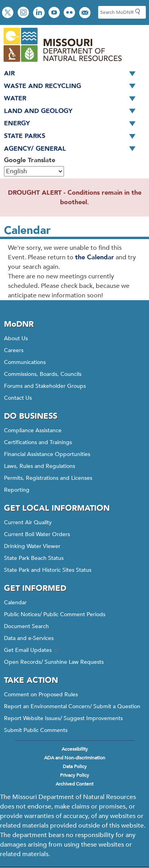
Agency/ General (73, 149)
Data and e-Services (29, 638)
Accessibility (75, 749)
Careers (14, 350)
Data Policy (75, 766)
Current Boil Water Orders (37, 534)
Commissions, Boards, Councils (43, 374)
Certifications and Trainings (38, 442)
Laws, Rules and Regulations (40, 466)
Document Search (26, 626)
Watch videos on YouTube (55, 13)
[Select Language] (34, 171)
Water (73, 99)
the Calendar (95, 257)
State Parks (73, 136)
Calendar (15, 603)
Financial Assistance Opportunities (47, 454)
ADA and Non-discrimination (75, 758)
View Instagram (24, 13)
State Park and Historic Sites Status (48, 570)
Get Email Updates (32, 650)
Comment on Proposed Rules (41, 695)
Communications (25, 362)
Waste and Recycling (73, 86)
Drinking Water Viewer (32, 546)
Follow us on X (9, 13)
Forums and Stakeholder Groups (45, 386)
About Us (16, 338)
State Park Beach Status (34, 558)
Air (73, 74)
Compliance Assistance (33, 430)
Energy (73, 124)
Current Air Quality (28, 522)
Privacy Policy (74, 775)
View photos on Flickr (70, 13)
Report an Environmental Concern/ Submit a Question (72, 706)
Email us (86, 13)
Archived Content (74, 784)
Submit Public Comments (36, 730)
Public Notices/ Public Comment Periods (55, 614)
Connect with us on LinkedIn (40, 13)
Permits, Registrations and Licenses (48, 478)
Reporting (17, 490)
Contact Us (18, 398)
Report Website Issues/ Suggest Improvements (63, 718)
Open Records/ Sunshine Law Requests (54, 662)
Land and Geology (73, 111)
